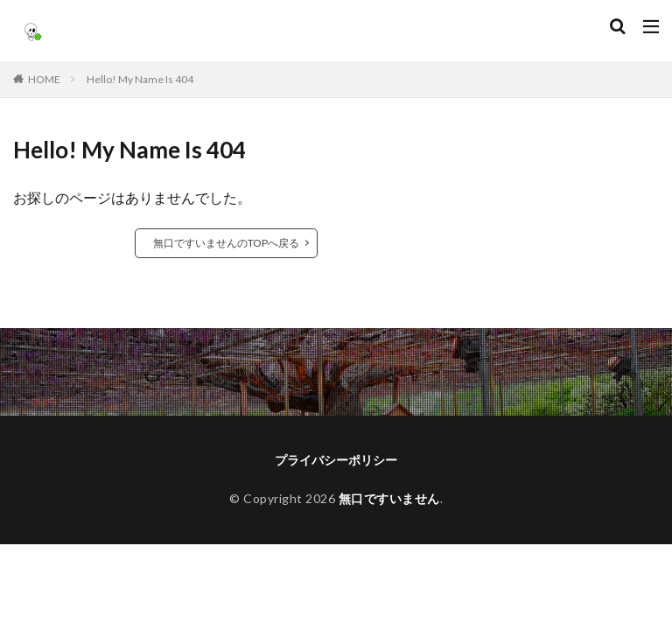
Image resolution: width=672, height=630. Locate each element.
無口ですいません (389, 498)
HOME (44, 79)
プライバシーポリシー (336, 460)
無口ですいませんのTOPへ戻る (226, 243)
